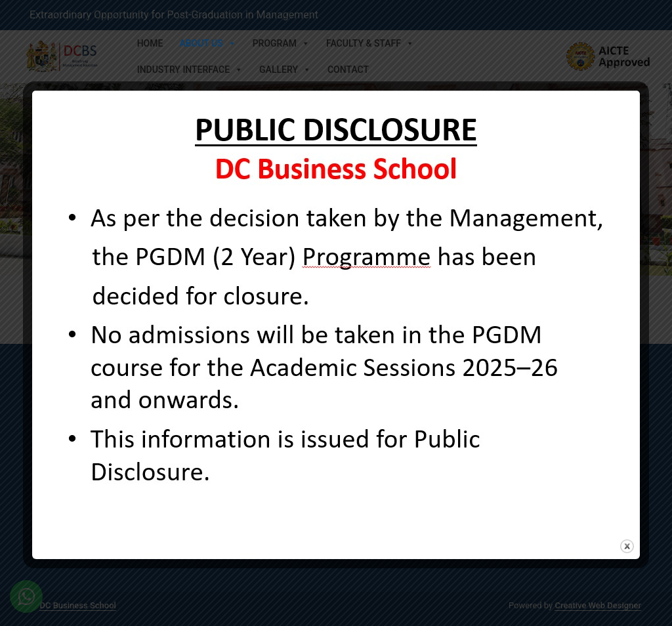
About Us (207, 43)
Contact (348, 70)
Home (150, 43)
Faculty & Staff (370, 43)
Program (281, 43)
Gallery (285, 70)
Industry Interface (190, 70)
